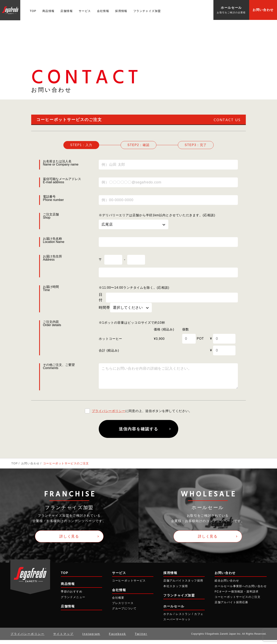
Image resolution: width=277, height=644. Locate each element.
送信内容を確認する (138, 433)
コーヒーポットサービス (129, 585)
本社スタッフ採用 (176, 590)
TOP (33, 11)
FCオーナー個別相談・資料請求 (237, 595)
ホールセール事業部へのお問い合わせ (241, 590)
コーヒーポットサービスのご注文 (238, 601)
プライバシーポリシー (108, 415)
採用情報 (121, 11)
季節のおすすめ (72, 595)
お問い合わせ (263, 10)
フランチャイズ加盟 (147, 11)
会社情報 (103, 11)
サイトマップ (63, 638)
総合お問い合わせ (227, 585)
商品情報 (48, 11)
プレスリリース (123, 607)
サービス (85, 11)
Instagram (91, 638)
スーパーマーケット (177, 623)
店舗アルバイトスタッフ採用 (183, 585)
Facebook (117, 638)
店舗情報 (67, 11)
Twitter (141, 638)
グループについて (124, 612)
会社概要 (118, 601)
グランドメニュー (73, 601)
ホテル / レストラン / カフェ (183, 618)
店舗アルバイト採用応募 (231, 606)
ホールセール (174, 610)
